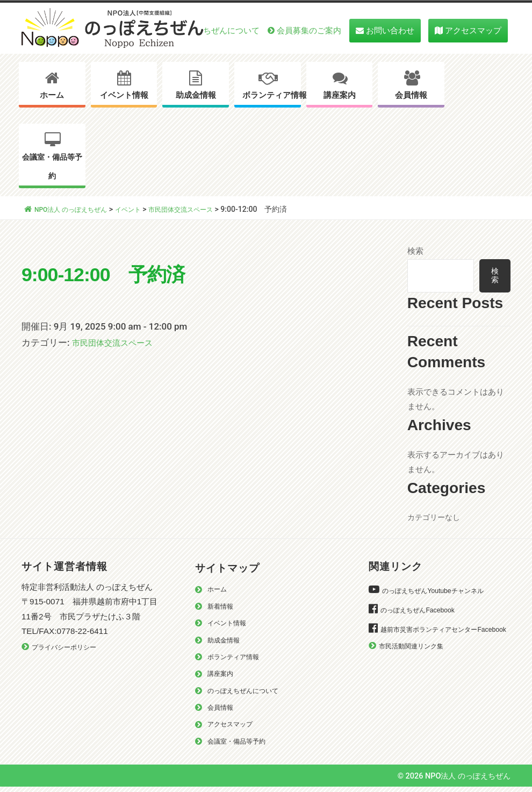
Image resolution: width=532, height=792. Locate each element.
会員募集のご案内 (309, 30)
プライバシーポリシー (69, 651)
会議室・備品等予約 (52, 167)
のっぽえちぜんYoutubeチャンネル (441, 594)
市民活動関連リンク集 (416, 664)
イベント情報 (124, 95)
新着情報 (222, 610)
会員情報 (411, 95)
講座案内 (340, 95)
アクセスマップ (473, 30)
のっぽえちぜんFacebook (423, 613)
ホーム (52, 95)
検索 (415, 251)
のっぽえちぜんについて (215, 30)
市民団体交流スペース (118, 343)
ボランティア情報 (272, 95)
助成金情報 (196, 95)
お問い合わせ (390, 30)
